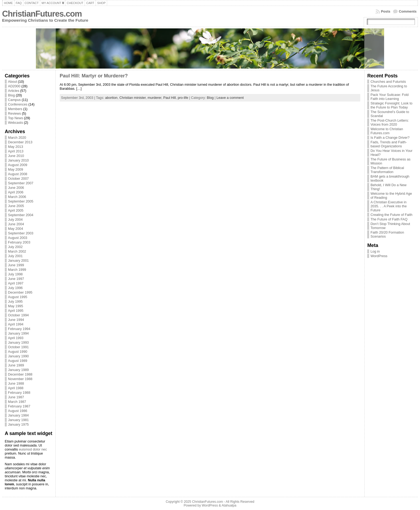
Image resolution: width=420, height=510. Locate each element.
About (12, 82)
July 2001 (15, 256)
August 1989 (18, 361)
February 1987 (19, 406)
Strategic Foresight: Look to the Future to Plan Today (391, 105)
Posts (386, 11)
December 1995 (20, 292)
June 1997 (16, 279)
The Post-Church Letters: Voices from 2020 (390, 122)
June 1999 (16, 265)
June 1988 (16, 383)
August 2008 (18, 174)
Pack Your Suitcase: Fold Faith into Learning (389, 97)
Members (15, 109)
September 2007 (21, 183)
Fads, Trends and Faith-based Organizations (389, 144)
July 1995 (15, 301)
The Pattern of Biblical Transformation (387, 170)
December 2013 (20, 142)
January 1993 (18, 342)
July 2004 (15, 220)
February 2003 (19, 242)
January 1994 (18, 333)
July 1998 (15, 274)
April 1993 (16, 338)
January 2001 (18, 260)
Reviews (14, 113)
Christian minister (133, 98)
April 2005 (16, 210)
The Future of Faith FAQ (389, 219)
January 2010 (18, 160)
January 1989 (18, 370)
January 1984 (18, 415)
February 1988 (19, 393)
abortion (111, 98)
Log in (375, 251)
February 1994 (19, 329)
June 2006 (16, 188)
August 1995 (18, 297)
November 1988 (20, 379)
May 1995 (16, 306)
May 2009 (16, 169)
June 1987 (16, 397)
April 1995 (16, 311)
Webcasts (16, 123)
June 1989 (16, 365)
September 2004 (21, 215)
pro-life (183, 98)
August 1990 (18, 352)
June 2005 (16, 206)
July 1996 (15, 288)
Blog (12, 95)
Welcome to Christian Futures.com (387, 131)
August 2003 (18, 238)
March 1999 (17, 270)
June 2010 (16, 156)
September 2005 (21, 201)
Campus (14, 100)
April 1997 (16, 283)
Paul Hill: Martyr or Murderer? (94, 76)
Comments (408, 11)
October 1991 (18, 347)
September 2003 (21, 233)
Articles (14, 91)
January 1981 (18, 420)
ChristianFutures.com (42, 14)
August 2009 (18, 165)
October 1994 (18, 315)
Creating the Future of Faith (391, 215)
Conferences (18, 104)
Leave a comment (230, 98)
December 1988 (20, 374)
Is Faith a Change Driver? (390, 138)
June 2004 (16, 224)
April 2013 (16, 151)
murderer (154, 98)
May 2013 (16, 147)
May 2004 (16, 229)
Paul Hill (169, 98)
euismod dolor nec (33, 449)
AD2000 (14, 86)
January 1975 (18, 424)
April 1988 (16, 388)
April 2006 (16, 192)
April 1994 (16, 324)
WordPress (379, 256)
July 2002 (15, 247)
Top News (16, 118)
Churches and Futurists (388, 82)
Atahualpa (229, 505)
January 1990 (18, 356)
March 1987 (17, 402)
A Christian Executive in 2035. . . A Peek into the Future (389, 206)
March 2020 (17, 138)
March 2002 (17, 251)
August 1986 (18, 411)
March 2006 (17, 197)
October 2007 (18, 179)
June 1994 (16, 320)
